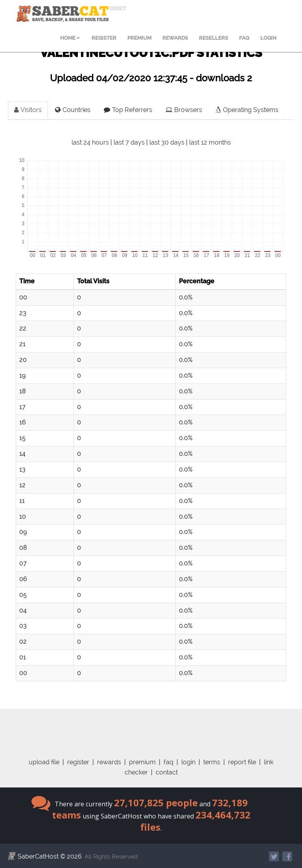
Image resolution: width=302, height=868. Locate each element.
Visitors (28, 110)
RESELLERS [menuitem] (214, 38)
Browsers (184, 110)
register (78, 762)
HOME (70, 38)
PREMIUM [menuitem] (139, 38)
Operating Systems (247, 110)
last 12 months (210, 142)
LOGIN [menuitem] (268, 38)
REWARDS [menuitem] (175, 38)
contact (167, 772)
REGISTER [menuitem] (104, 38)
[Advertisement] (157, 727)
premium (142, 762)
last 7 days (129, 142)
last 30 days (167, 142)
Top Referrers (128, 110)
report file (242, 762)
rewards (109, 762)
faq (168, 762)
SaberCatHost (38, 856)
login (188, 762)
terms (212, 762)
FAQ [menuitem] (244, 38)
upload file (44, 762)
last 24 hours (90, 142)
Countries (73, 110)
